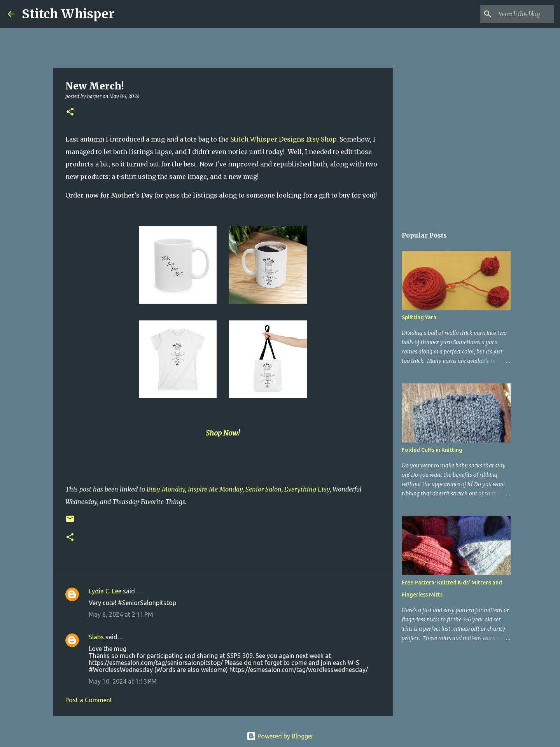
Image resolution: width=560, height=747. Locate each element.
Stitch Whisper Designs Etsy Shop (283, 139)
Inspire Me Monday (215, 489)
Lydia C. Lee (105, 591)
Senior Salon (263, 489)
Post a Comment (89, 700)
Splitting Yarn (419, 317)
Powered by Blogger (280, 736)
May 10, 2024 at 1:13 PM (123, 681)
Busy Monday (166, 489)
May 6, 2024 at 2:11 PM (121, 614)
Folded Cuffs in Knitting (432, 450)
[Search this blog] (513, 14)
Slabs (96, 637)
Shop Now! (223, 433)
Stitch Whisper (68, 14)
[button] (70, 112)
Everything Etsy (307, 489)
